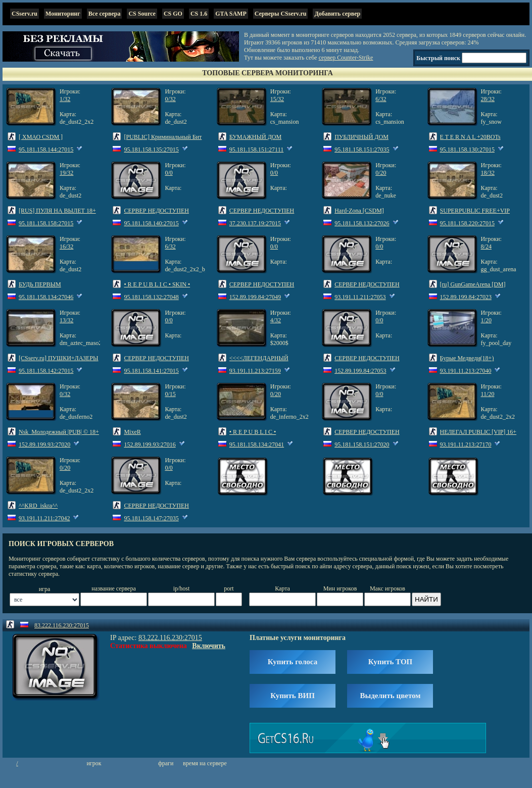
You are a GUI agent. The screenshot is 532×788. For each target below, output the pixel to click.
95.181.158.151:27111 (256, 150)
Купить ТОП (390, 662)
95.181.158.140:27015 (151, 223)
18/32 (488, 173)
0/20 (381, 173)
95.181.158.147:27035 (151, 518)
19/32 (66, 173)
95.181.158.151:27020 (362, 445)
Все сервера (105, 14)
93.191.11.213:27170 (466, 445)
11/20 (488, 394)
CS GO (173, 14)
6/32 (381, 99)
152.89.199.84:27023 (466, 297)
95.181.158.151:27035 (362, 150)
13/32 (66, 320)
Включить (209, 646)
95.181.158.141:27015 (151, 371)
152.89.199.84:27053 (360, 371)
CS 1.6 (199, 14)
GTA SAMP (231, 14)
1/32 (65, 99)
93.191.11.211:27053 (360, 297)
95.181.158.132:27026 (362, 223)
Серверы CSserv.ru (281, 14)
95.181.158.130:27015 (467, 150)
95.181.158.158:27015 (46, 223)
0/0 (168, 173)
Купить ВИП (293, 696)
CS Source (142, 14)
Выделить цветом (390, 696)
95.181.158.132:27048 (151, 297)
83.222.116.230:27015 (62, 625)
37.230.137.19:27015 (255, 223)
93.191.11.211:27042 (44, 518)
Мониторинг (63, 14)
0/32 (170, 99)
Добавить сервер (337, 14)
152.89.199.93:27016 (150, 445)
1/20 (486, 320)
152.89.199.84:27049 (255, 297)
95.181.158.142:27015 (46, 371)
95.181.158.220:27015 (467, 223)
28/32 (488, 99)
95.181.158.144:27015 (46, 150)
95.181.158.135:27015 (151, 150)
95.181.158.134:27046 (46, 297)
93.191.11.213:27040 (466, 371)
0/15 (170, 394)
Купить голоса (293, 662)
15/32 (277, 99)
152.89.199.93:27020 (44, 445)
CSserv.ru (25, 14)
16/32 (66, 247)
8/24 (486, 247)
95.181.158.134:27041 (257, 445)
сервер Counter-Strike (346, 58)
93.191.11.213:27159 (255, 371)
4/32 (276, 320)
